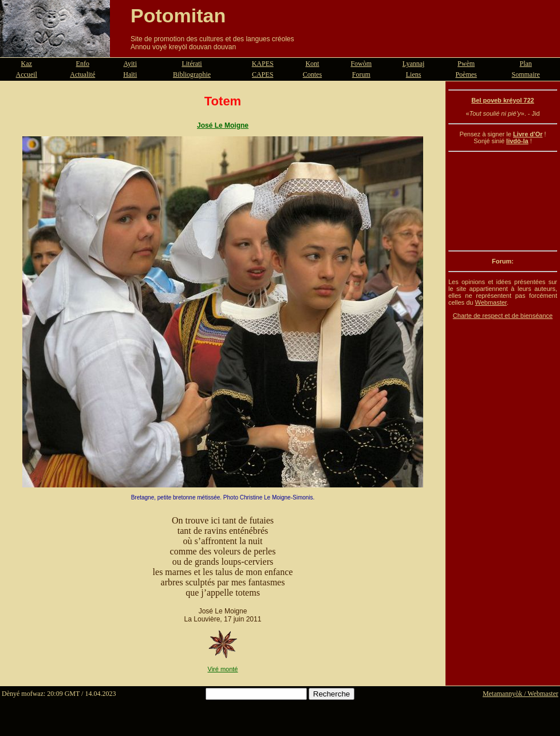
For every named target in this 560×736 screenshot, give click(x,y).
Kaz (27, 64)
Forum (361, 74)
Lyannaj (414, 64)
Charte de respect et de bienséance (503, 316)
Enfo (83, 64)
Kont (312, 64)
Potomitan (178, 15)
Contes (312, 74)
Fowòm (361, 64)
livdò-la (517, 141)
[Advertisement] (503, 201)
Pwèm (466, 64)
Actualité (82, 74)
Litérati (192, 64)
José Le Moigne (223, 125)
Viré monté (223, 669)
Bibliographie (192, 74)
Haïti (130, 74)
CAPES (263, 74)
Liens (414, 74)
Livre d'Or (528, 134)
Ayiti (130, 64)
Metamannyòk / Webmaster (520, 694)
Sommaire (526, 74)
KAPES (263, 64)
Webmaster (490, 302)
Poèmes (466, 74)
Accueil (27, 74)
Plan (526, 64)
